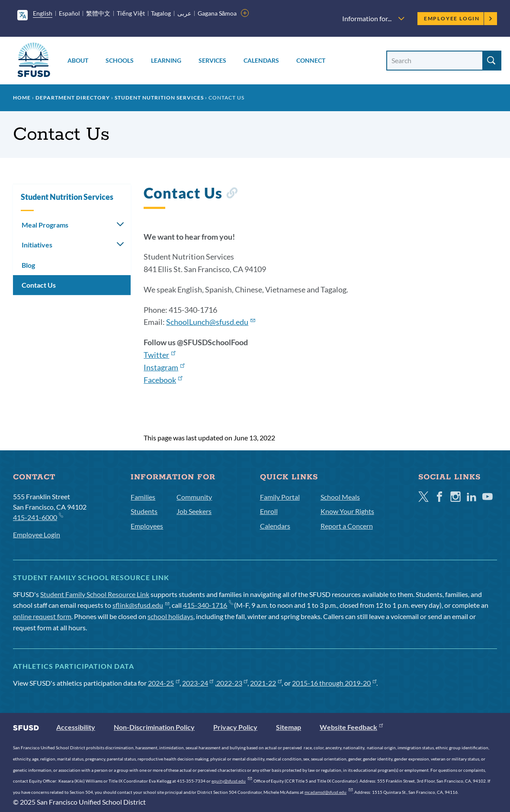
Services (212, 60)
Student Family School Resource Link (95, 594)
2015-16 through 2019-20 (334, 683)
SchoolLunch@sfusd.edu (211, 322)
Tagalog (161, 13)
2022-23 (232, 683)
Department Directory (73, 98)
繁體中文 (98, 13)
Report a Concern (347, 526)
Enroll (269, 511)
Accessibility (76, 727)
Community (194, 497)
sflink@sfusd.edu (141, 605)
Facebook (163, 380)
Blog (28, 265)
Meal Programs (45, 225)
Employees (147, 526)
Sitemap (289, 727)
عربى (184, 13)
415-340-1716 (208, 605)
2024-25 (164, 683)
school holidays (170, 616)
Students (144, 511)
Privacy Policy (235, 727)
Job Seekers (194, 511)
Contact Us (39, 285)
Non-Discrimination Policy (154, 727)
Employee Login (458, 18)
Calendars (261, 60)
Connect (311, 60)
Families (143, 497)
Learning (166, 60)
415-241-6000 (38, 517)
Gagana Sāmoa (217, 13)
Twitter (159, 355)
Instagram (164, 367)
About (78, 60)
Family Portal (280, 497)
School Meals (340, 497)
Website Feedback (351, 727)
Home (22, 98)
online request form (42, 616)
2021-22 (266, 683)
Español (69, 13)
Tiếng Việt (131, 13)
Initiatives (37, 245)
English (43, 13)
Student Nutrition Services (159, 98)
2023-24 (198, 683)
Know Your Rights (347, 511)
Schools (120, 60)
